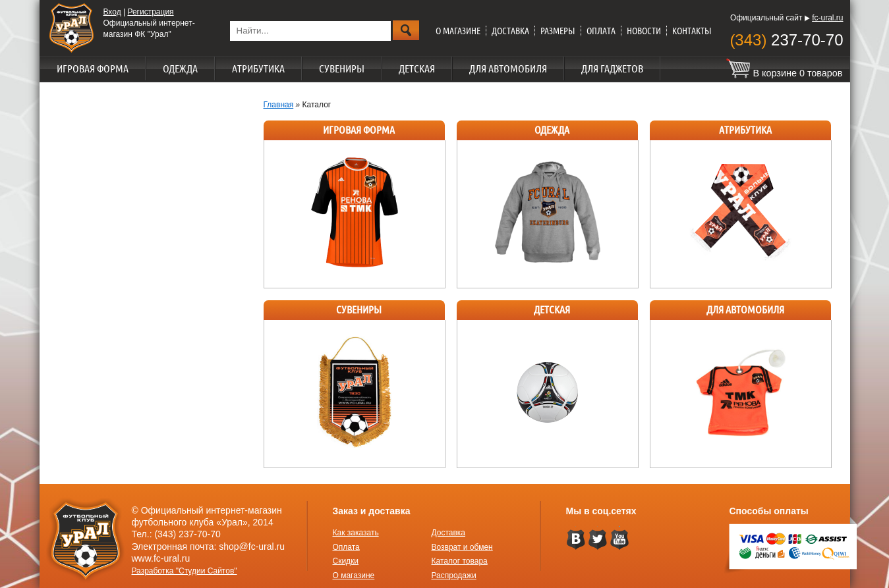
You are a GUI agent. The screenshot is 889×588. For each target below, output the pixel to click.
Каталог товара (460, 561)
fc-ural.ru (827, 18)
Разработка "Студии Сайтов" (185, 571)
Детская (417, 68)
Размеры (558, 31)
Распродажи (454, 575)
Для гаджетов (612, 68)
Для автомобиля (508, 68)
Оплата (601, 31)
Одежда (180, 68)
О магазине (458, 31)
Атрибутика (258, 68)
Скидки (346, 561)
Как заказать (356, 533)
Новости (644, 31)
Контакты (692, 31)
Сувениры (342, 68)
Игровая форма (93, 68)
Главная (279, 105)
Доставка (510, 31)
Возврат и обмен (462, 547)
